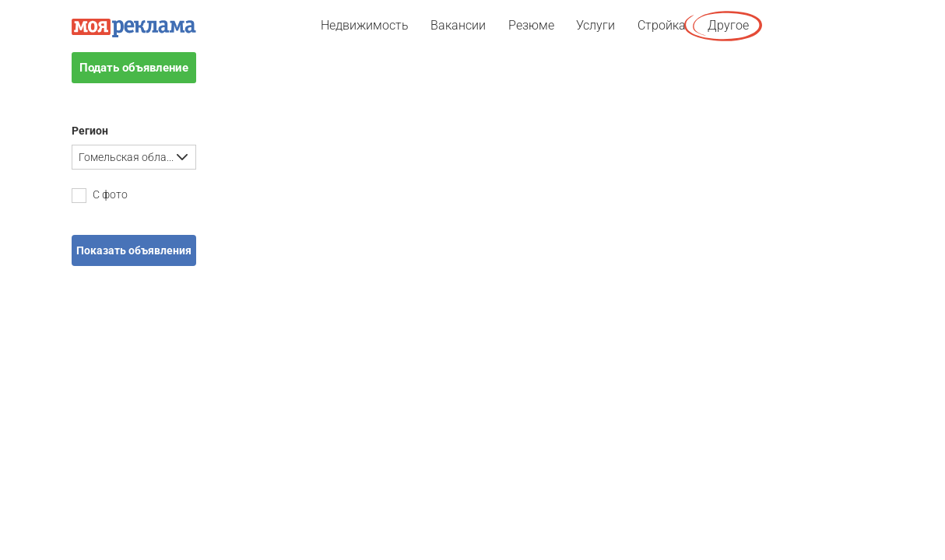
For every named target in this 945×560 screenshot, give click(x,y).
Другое (728, 25)
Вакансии (458, 25)
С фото (100, 196)
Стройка (662, 25)
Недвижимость (365, 25)
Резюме (531, 25)
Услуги (595, 25)
